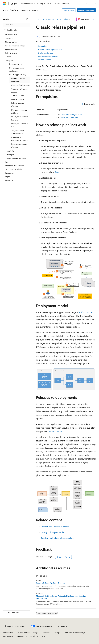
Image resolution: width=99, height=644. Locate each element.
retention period (55, 431)
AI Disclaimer (8, 632)
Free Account (69, 10)
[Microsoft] (5, 3)
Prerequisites (43, 46)
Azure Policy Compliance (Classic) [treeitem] (19, 139)
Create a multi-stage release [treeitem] (19, 90)
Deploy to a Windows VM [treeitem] (20, 125)
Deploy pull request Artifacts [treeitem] (19, 111)
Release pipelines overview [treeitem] (18, 80)
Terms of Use (8, 636)
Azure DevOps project (69, 117)
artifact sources (86, 312)
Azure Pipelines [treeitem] (11, 35)
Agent (58, 172)
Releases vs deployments (48, 56)
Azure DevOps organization (71, 114)
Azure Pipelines (63, 19)
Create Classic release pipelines (55, 527)
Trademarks (21, 636)
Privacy (56, 632)
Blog (35, 632)
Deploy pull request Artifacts (54, 532)
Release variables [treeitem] (18, 99)
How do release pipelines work (50, 49)
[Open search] (87, 3)
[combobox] (16, 25)
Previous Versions (23, 632)
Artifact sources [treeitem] (18, 96)
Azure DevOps (48, 19)
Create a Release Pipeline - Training (50, 583)
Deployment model (46, 53)
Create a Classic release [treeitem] (20, 85)
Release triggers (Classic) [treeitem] (18, 105)
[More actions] (94, 19)
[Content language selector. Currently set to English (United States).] (15, 626)
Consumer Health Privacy (74, 632)
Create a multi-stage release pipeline (57, 538)
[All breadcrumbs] (38, 19)
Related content (44, 60)
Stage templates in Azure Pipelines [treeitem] (19, 132)
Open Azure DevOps (86, 10)
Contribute (46, 632)
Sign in (93, 3)
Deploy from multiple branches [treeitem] (20, 118)
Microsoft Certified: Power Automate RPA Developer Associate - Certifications (62, 597)
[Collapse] (27, 19)
